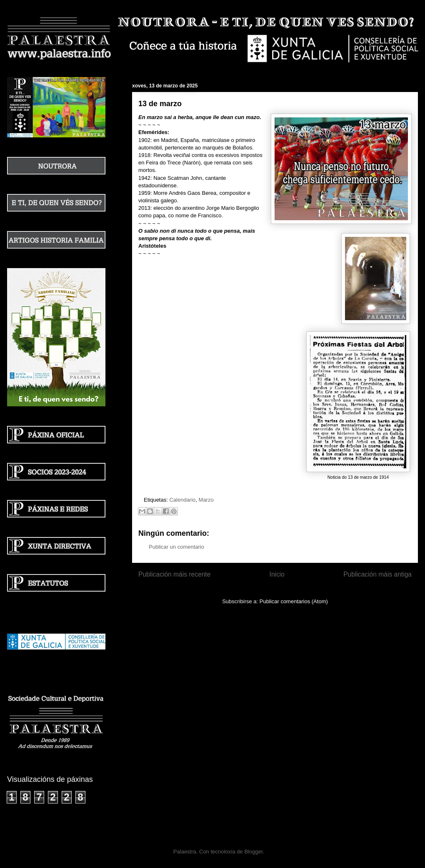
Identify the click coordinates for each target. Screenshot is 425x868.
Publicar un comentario (176, 547)
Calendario (182, 500)
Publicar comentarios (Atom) (294, 601)
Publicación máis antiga (377, 574)
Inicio (277, 574)
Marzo (206, 500)
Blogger (253, 852)
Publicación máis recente (174, 574)
